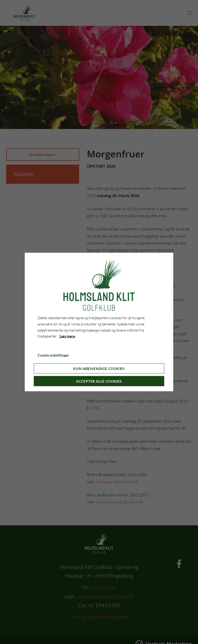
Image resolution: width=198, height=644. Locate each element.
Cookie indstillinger (53, 355)
